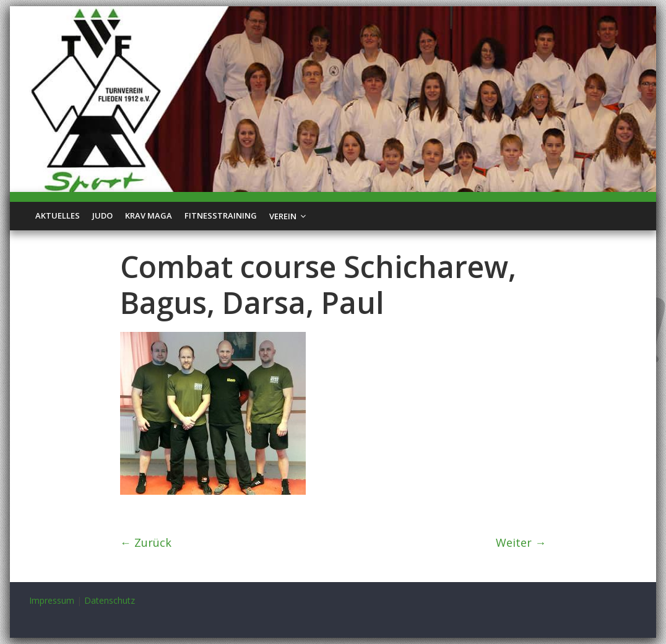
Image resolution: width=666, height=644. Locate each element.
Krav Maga (149, 215)
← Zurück (146, 542)
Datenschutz (110, 600)
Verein (283, 216)
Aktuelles (58, 215)
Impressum (52, 600)
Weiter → (521, 542)
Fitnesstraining (221, 215)
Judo (102, 215)
